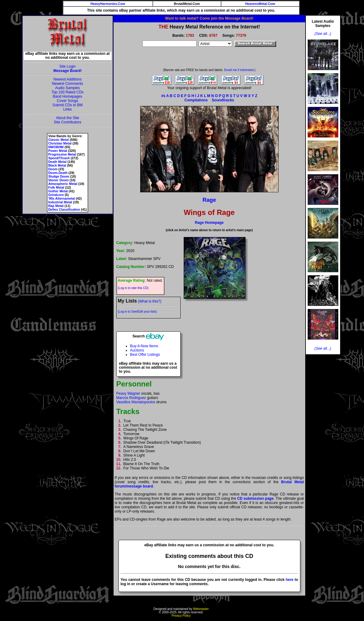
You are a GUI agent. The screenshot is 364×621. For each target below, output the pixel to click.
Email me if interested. (239, 70)
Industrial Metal (60, 202)
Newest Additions (67, 79)
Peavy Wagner (128, 393)
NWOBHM (56, 147)
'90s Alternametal (61, 198)
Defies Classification (64, 209)
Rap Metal (56, 206)
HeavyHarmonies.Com (108, 4)
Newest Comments (68, 84)
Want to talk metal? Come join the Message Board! (209, 18)
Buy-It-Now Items (144, 346)
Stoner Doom (58, 180)
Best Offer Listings (145, 355)
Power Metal (58, 151)
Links (67, 109)
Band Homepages (67, 96)
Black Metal (57, 165)
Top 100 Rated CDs (68, 92)
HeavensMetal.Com (260, 4)
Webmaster (201, 609)
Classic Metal (58, 140)
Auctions (137, 350)
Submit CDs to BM (68, 105)
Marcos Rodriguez (131, 398)
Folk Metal (56, 187)
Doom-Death (58, 173)
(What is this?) (150, 301)
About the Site (68, 118)
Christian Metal (60, 143)
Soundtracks (223, 100)
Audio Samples (68, 88)
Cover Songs (68, 101)
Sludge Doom (59, 176)
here (289, 580)
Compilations (196, 100)
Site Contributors (68, 122)
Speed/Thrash (59, 158)
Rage (209, 200)
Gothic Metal (58, 191)
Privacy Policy (181, 616)
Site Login (68, 66)
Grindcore (56, 195)
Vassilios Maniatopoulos (136, 402)
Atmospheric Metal (63, 184)
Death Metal (57, 162)
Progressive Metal (62, 154)
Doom (53, 169)
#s (163, 96)
